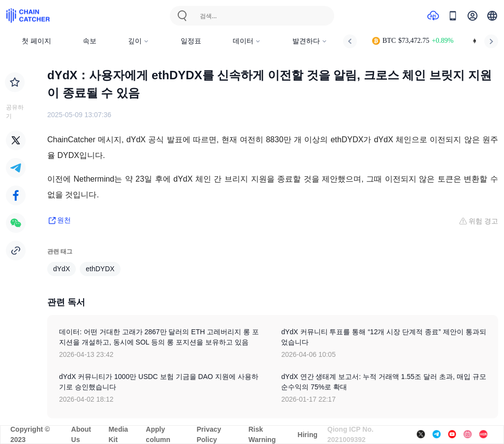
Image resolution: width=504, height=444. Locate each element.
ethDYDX (100, 269)
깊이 (139, 41)
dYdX (62, 269)
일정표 (191, 41)
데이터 (247, 41)
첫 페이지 (36, 41)
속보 (90, 41)
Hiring (308, 435)
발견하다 (310, 41)
